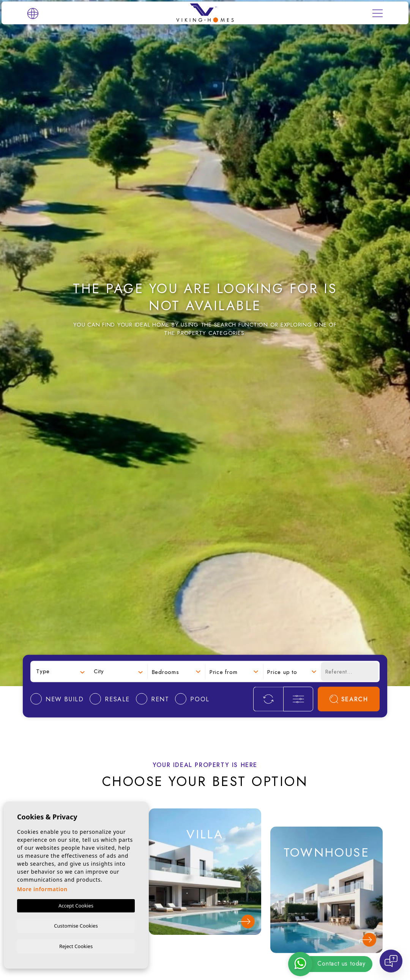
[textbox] (60, 671)
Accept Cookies (76, 905)
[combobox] (60, 671)
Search (349, 699)
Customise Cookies (76, 925)
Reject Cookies (76, 946)
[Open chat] (391, 961)
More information (42, 888)
